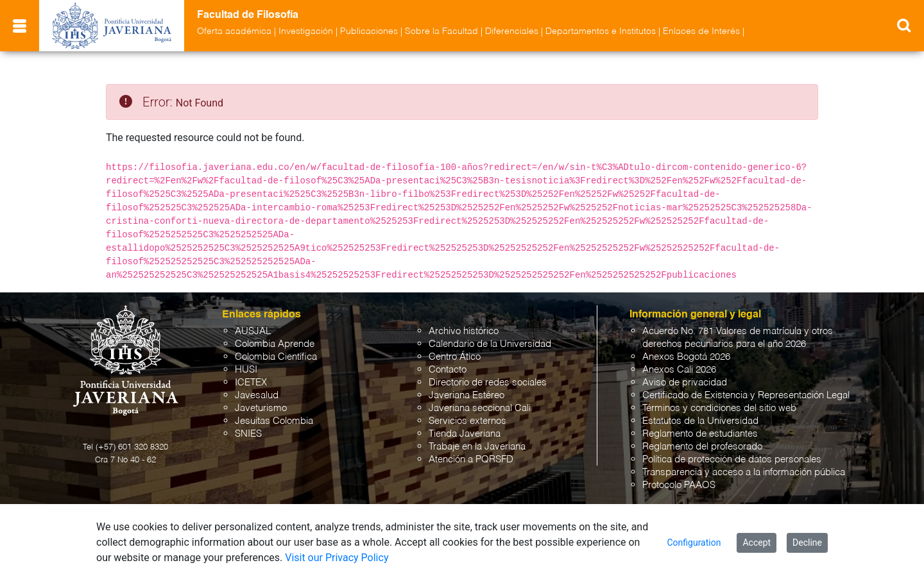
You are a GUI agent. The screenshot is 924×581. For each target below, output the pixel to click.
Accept (757, 543)
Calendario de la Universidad (490, 344)
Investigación (306, 31)
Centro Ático (455, 357)
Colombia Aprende (275, 344)
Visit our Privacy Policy (337, 558)
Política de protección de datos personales (732, 459)
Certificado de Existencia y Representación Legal (746, 395)
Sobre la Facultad (441, 31)
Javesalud (257, 395)
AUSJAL (253, 331)
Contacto (448, 370)
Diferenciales (512, 31)
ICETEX (251, 383)
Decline (807, 543)
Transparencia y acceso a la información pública (744, 472)
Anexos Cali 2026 (679, 370)
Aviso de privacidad (685, 383)
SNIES (248, 434)
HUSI (246, 370)
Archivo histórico (464, 331)
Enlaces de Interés (701, 31)
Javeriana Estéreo (466, 395)
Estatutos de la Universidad (700, 421)
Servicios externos (467, 421)
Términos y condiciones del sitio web (719, 408)
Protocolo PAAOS (679, 485)
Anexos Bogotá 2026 (686, 357)
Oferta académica (234, 31)
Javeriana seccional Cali (480, 408)
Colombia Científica (276, 357)
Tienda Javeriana (465, 434)
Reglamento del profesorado (702, 447)
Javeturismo (261, 408)
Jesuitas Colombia (274, 421)
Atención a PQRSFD (471, 459)
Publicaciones (369, 31)
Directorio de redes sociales (488, 383)
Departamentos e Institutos (601, 31)
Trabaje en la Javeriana (477, 447)
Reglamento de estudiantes (700, 434)
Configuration (694, 543)
